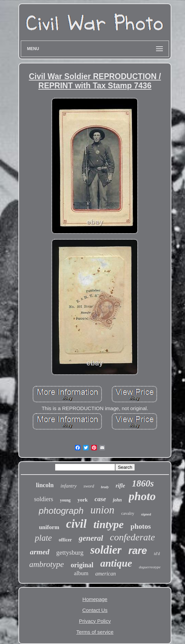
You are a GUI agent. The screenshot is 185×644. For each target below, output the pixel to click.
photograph (61, 511)
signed (146, 514)
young (65, 500)
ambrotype (47, 564)
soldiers (44, 499)
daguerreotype (150, 567)
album (81, 573)
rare (138, 551)
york (82, 500)
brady (105, 487)
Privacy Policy (95, 621)
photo (142, 496)
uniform (49, 527)
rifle (121, 486)
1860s (143, 483)
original (82, 565)
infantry (68, 486)
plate (43, 538)
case (100, 499)
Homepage (95, 599)
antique (116, 563)
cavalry (128, 513)
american (106, 574)
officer (65, 540)
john (117, 500)
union (102, 510)
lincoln (45, 485)
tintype (109, 524)
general (91, 538)
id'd (157, 554)
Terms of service (95, 632)
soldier (106, 550)
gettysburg (70, 552)
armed (40, 552)
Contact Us (95, 610)
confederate (133, 537)
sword (89, 486)
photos (141, 526)
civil (76, 524)
